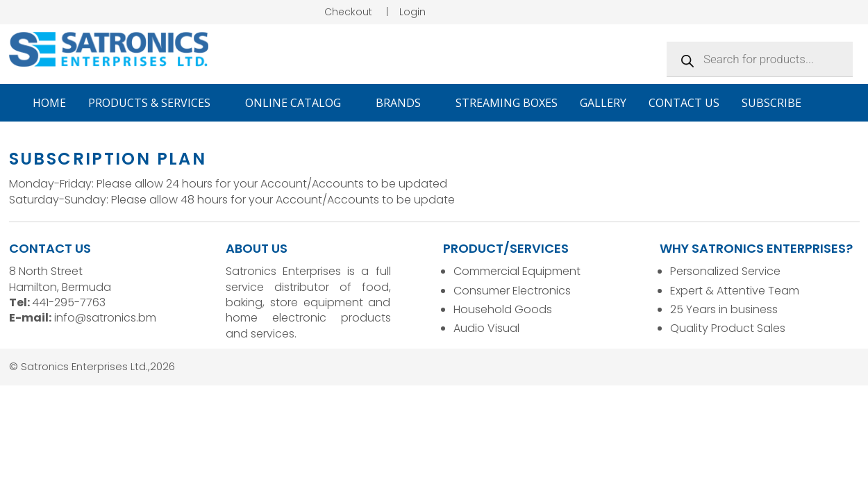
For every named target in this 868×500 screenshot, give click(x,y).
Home (49, 103)
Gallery (603, 103)
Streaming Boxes (507, 103)
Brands (404, 103)
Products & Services (156, 103)
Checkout (348, 12)
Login (412, 12)
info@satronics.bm (105, 318)
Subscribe (771, 103)
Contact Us (684, 103)
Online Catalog (299, 103)
